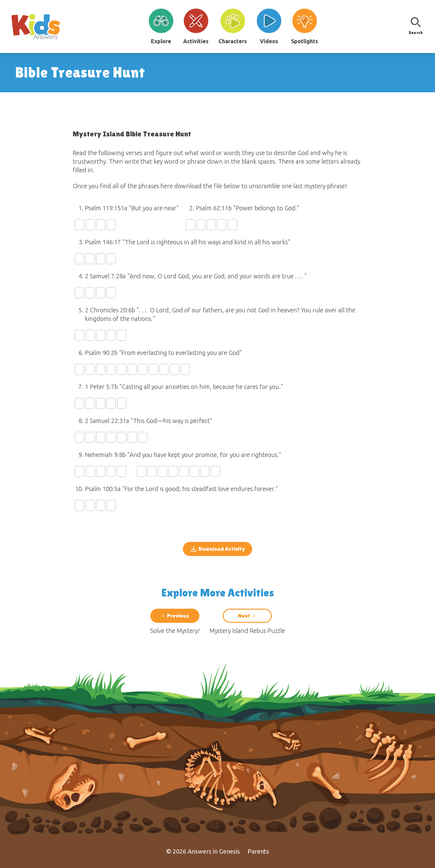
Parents (258, 851)
